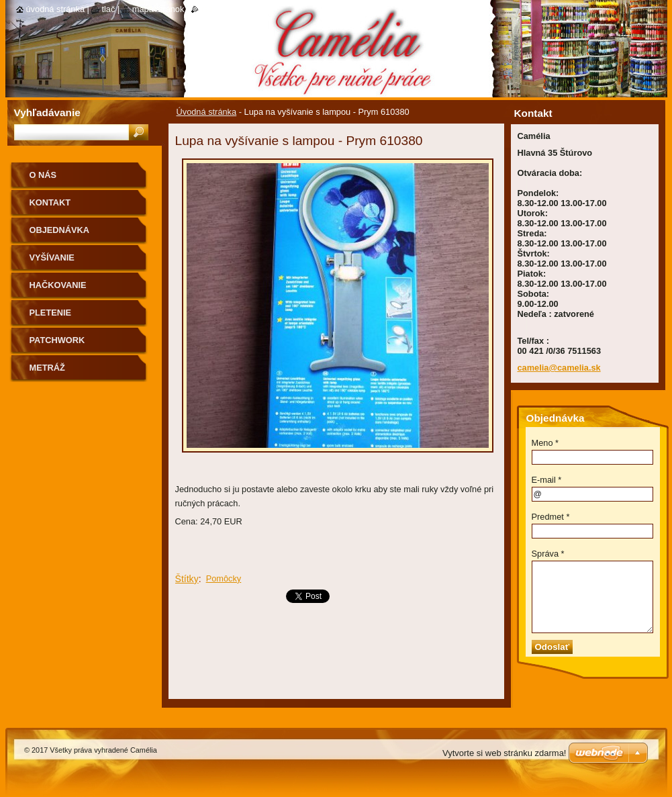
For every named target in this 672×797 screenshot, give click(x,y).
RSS (207, 9)
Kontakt (50, 202)
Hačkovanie (58, 285)
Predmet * (551, 517)
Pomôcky (224, 578)
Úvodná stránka (207, 112)
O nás (43, 175)
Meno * (545, 443)
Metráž (47, 368)
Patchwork (57, 340)
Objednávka (60, 230)
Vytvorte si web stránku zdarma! (504, 753)
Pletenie (51, 313)
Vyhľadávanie (47, 112)
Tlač (108, 9)
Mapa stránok (158, 9)
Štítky (187, 579)
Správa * (548, 554)
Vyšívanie (52, 257)
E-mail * (547, 480)
